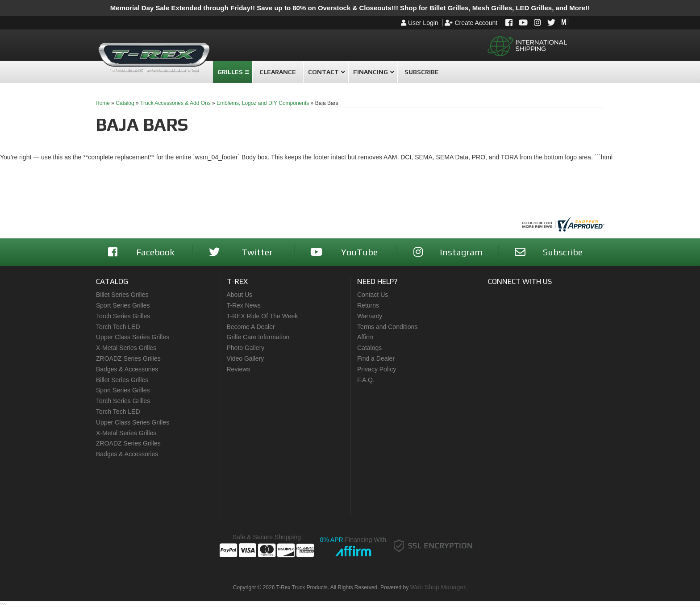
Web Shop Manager (438, 587)
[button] (232, 72)
